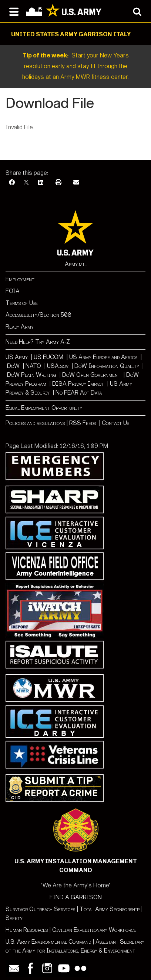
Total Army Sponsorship (110, 909)
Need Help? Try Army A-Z (38, 342)
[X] (26, 182)
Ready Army (20, 327)
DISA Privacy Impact (78, 384)
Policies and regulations (35, 423)
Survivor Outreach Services (40, 909)
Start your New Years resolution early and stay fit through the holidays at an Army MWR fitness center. (75, 66)
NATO (33, 366)
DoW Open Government (91, 375)
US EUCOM (48, 357)
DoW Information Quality (107, 366)
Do (11, 366)
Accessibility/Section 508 (38, 315)
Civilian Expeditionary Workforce (94, 930)
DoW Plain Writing (32, 375)
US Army (17, 357)
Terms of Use (22, 303)
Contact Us (115, 423)
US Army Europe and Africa (103, 357)
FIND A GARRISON (76, 897)
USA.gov (58, 366)
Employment (20, 279)
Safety (14, 918)
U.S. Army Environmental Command (48, 942)
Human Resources (27, 930)
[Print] (58, 182)
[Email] (76, 182)
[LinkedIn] (41, 182)
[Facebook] (12, 182)
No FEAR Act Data (79, 393)
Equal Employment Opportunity (44, 408)
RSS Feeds (83, 423)
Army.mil (76, 264)
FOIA (13, 291)
